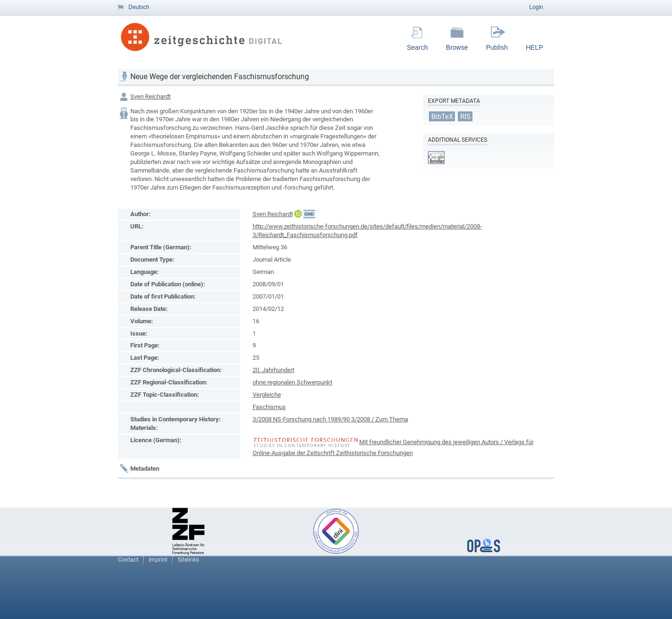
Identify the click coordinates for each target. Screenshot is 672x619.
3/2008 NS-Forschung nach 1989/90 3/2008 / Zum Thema (330, 419)
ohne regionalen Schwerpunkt (292, 382)
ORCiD (298, 214)
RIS (465, 116)
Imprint (158, 560)
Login (536, 7)
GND (309, 214)
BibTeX (442, 116)
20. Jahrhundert (273, 370)
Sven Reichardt (150, 96)
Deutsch (139, 7)
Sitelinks (188, 560)
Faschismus (269, 407)
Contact (128, 560)
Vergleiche (267, 395)
